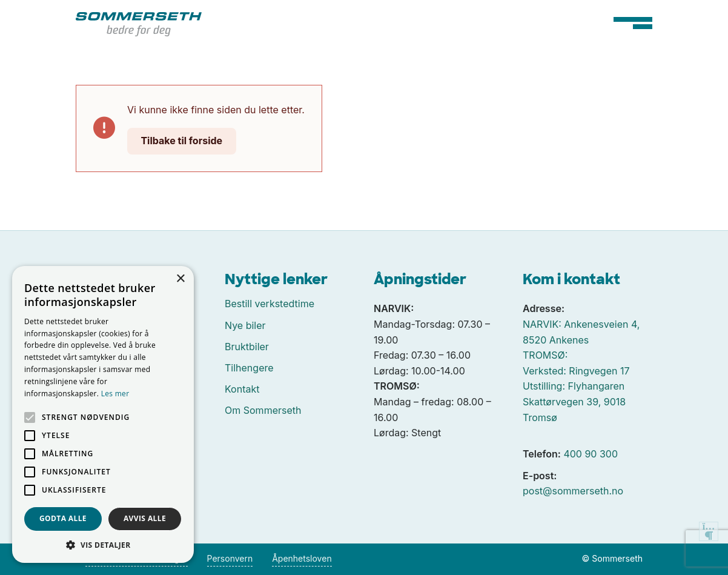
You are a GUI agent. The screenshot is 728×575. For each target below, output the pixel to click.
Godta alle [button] (63, 518)
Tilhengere (249, 368)
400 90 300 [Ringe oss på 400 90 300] (591, 454)
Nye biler (245, 325)
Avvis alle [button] (145, 518)
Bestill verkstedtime (270, 304)
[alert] (103, 414)
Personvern (230, 558)
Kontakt (242, 389)
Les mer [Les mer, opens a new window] (115, 394)
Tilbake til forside (181, 141)
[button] (103, 545)
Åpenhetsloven (302, 558)
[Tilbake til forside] (139, 23)
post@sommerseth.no (573, 491)
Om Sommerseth (263, 410)
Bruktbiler (247, 347)
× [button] (180, 279)
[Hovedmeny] (633, 23)
